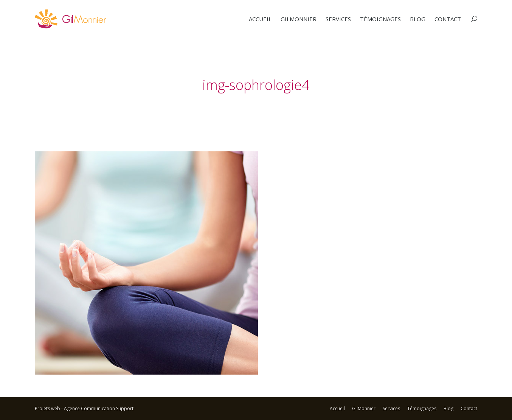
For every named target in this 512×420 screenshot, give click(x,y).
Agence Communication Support (99, 408)
